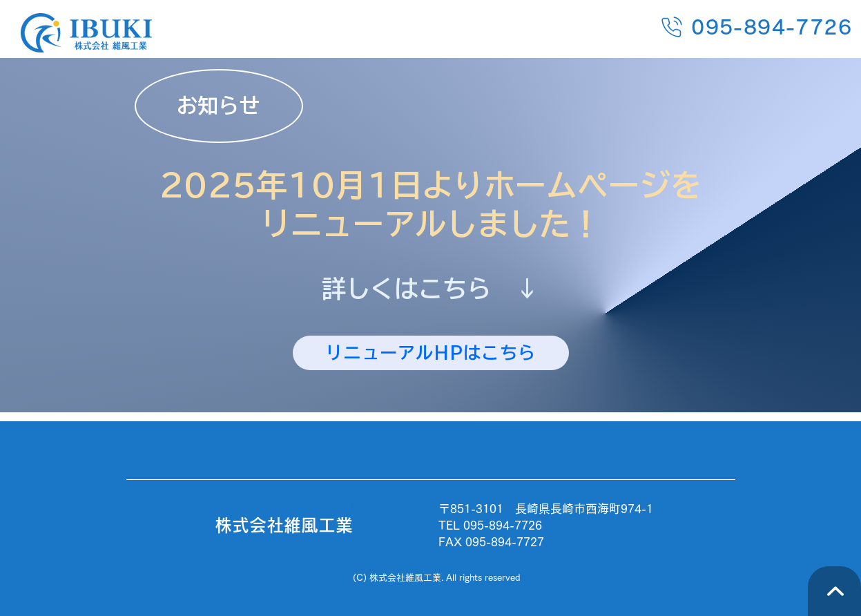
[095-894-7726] (711, 27)
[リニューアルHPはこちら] (431, 353)
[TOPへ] (834, 591)
